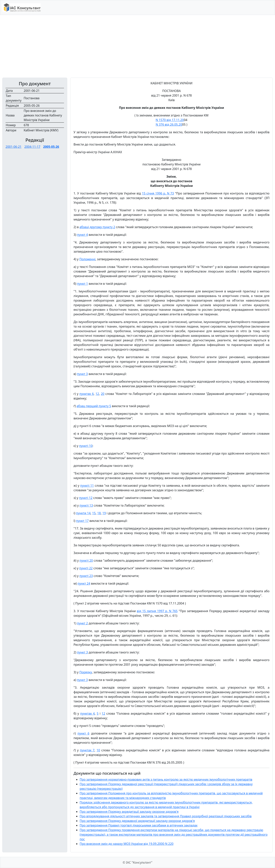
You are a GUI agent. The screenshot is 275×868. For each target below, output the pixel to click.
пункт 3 (82, 374)
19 (104, 513)
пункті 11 (87, 486)
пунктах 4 (87, 713)
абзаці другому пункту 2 (97, 227)
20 (103, 394)
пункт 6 (83, 733)
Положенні (87, 259)
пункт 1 (83, 284)
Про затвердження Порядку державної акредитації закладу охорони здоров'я (137, 821)
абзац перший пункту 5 (94, 406)
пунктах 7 (87, 750)
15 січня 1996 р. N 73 (158, 193)
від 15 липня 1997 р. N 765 (157, 611)
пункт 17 (82, 521)
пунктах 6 (87, 394)
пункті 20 (86, 560)
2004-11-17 (32, 147)
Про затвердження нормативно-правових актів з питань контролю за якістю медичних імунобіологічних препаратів (166, 779)
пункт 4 (82, 235)
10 (98, 750)
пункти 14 (83, 513)
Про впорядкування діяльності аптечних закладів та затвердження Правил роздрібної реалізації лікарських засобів (166, 816)
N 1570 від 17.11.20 (170, 120)
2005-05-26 (51, 147)
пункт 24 (84, 583)
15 (94, 513)
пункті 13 (86, 505)
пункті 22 (86, 568)
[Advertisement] (137, 46)
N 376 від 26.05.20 (169, 124)
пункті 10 (86, 446)
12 (97, 394)
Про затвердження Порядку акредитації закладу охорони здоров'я (129, 812)
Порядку (86, 672)
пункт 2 (82, 623)
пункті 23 (86, 576)
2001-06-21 (14, 147)
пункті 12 (86, 498)
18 (99, 513)
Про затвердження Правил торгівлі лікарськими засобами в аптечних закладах (139, 825)
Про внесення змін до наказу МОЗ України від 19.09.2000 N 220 (127, 844)
